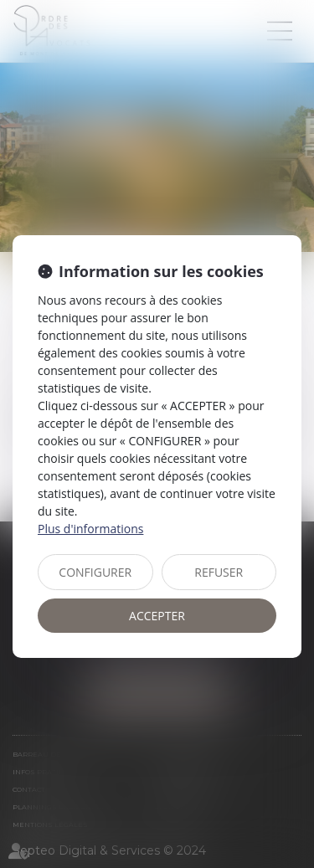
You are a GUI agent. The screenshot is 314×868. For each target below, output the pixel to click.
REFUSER (219, 572)
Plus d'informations (90, 529)
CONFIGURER (95, 572)
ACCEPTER (157, 616)
